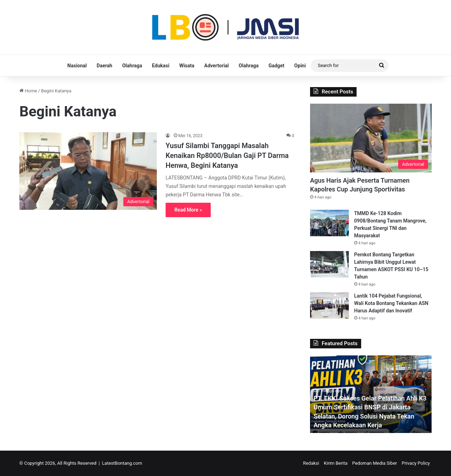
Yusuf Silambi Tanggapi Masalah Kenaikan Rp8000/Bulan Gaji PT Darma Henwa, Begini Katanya (227, 155)
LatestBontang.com (122, 463)
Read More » (188, 210)
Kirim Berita (336, 463)
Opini (300, 66)
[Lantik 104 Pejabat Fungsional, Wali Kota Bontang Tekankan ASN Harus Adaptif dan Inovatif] (329, 306)
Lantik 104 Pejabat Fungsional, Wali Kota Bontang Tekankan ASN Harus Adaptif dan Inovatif (391, 303)
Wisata (187, 66)
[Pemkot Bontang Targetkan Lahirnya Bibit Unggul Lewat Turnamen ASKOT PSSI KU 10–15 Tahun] (329, 264)
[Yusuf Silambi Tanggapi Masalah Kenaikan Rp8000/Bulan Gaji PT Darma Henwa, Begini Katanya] (88, 171)
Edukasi (160, 66)
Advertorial (217, 66)
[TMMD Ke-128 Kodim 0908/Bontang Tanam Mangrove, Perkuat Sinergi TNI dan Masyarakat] (329, 223)
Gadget (276, 66)
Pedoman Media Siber (375, 463)
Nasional (77, 66)
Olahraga (132, 66)
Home (28, 91)
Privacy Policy (416, 463)
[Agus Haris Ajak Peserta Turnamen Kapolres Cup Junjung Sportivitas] (371, 138)
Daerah (104, 66)
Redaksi (311, 463)
